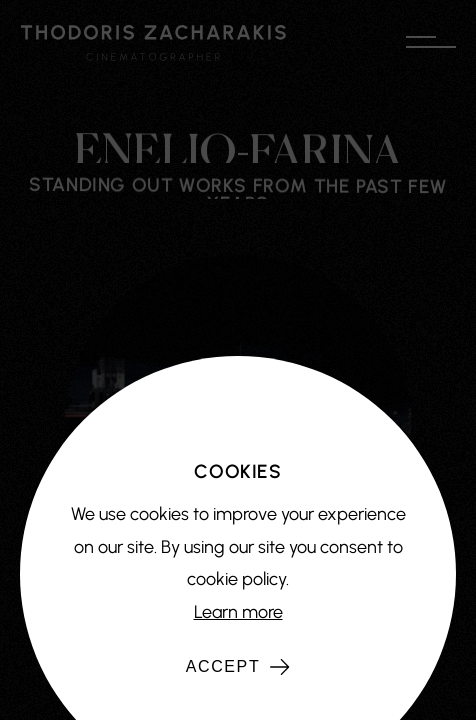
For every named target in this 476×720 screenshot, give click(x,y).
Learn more (238, 612)
